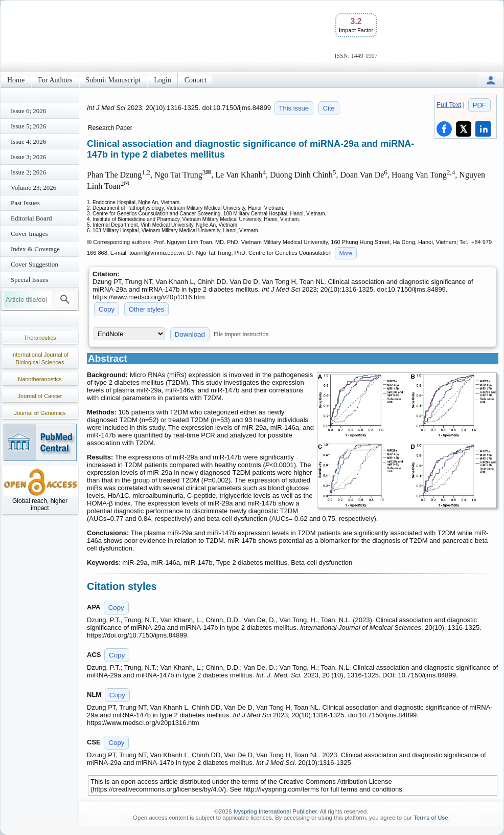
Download (190, 334)
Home (16, 80)
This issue (294, 108)
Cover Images (29, 234)
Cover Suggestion (35, 264)
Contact (196, 80)
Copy (107, 309)
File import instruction (241, 334)
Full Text (449, 105)
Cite (329, 108)
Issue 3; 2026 (28, 157)
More (346, 253)
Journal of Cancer (40, 396)
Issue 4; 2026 (28, 141)
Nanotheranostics (40, 379)
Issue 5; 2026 (28, 126)
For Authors (55, 80)
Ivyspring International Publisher (275, 811)
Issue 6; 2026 (28, 111)
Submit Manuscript (113, 80)
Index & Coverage (35, 249)
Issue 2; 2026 (28, 172)
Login (162, 80)
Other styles (146, 309)
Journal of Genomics (40, 413)
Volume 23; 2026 (33, 188)
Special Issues (29, 280)
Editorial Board (31, 218)
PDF (479, 105)
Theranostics (40, 338)
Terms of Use (431, 818)
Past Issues (25, 203)
